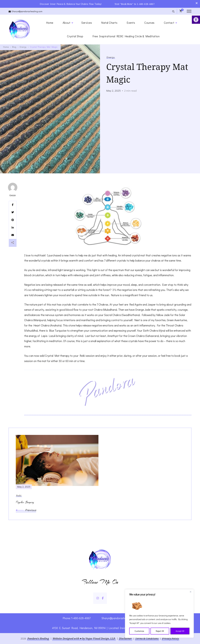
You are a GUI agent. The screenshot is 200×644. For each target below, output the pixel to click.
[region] (159, 614)
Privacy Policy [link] (171, 639)
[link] (196, 20)
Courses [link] (149, 22)
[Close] (190, 592)
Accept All (180, 631)
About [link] (67, 22)
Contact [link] (169, 22)
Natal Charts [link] (109, 22)
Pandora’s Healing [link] (38, 639)
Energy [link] (111, 57)
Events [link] (131, 22)
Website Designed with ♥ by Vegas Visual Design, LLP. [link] (84, 639)
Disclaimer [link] (125, 639)
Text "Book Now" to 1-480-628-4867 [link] (135, 4)
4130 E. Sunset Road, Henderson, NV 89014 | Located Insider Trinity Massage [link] (100, 628)
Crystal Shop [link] (75, 36)
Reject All (160, 631)
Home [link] (50, 22)
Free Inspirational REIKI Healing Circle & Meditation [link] (126, 36)
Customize (139, 631)
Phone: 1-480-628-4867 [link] (77, 618)
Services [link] (87, 22)
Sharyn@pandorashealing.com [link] (27, 11)
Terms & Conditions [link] (147, 639)
